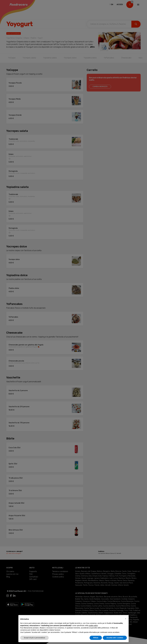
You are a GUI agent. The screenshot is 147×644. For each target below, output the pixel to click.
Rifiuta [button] (96, 638)
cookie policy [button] (93, 625)
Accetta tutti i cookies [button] (115, 638)
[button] (126, 619)
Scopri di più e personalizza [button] (34, 638)
